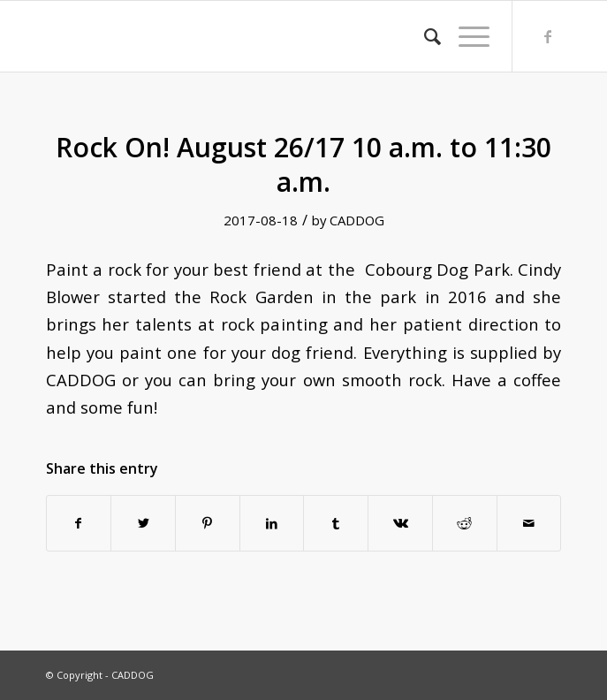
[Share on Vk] (400, 523)
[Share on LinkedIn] (272, 523)
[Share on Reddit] (465, 523)
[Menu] (465, 36)
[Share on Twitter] (143, 523)
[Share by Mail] (529, 523)
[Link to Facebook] (548, 36)
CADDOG (357, 220)
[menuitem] (424, 36)
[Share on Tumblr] (336, 523)
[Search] (424, 36)
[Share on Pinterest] (208, 523)
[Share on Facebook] (79, 523)
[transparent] (252, 36)
